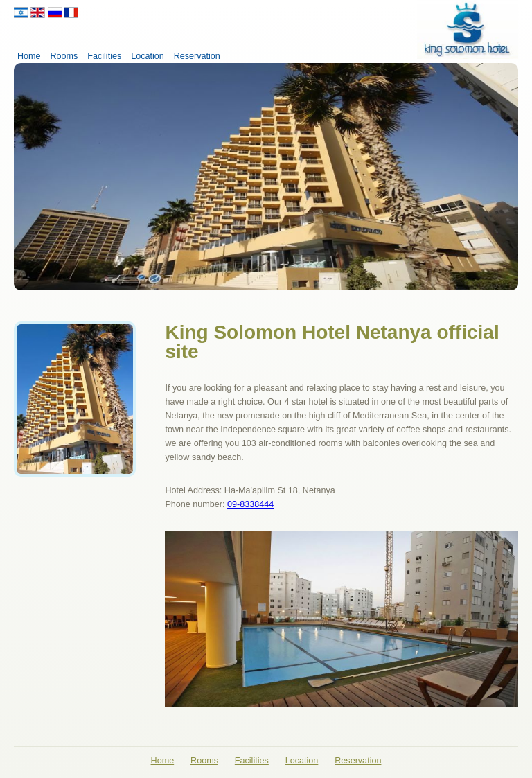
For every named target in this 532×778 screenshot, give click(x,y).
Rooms (64, 56)
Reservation (197, 56)
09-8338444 (250, 504)
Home (29, 56)
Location (148, 56)
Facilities (104, 56)
